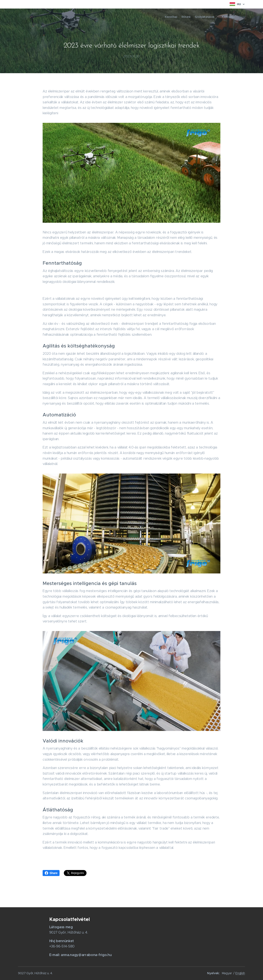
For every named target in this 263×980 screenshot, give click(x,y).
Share (51, 873)
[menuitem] (225, 17)
